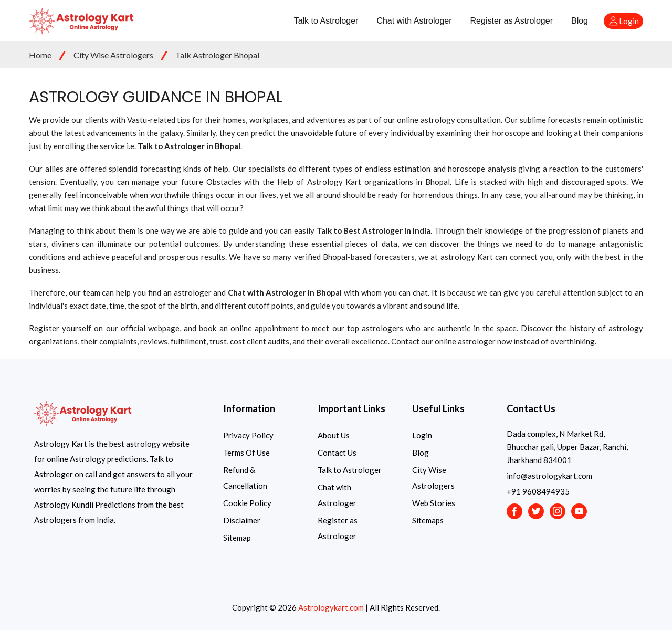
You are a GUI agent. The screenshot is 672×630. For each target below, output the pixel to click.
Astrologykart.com (331, 607)
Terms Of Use (246, 453)
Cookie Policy (247, 503)
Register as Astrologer (512, 21)
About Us (334, 435)
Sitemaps (428, 520)
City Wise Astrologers (113, 55)
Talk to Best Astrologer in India (374, 230)
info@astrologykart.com (549, 476)
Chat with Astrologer (414, 21)
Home (40, 55)
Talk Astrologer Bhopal (217, 55)
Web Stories (434, 503)
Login (422, 435)
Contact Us (337, 453)
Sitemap (237, 538)
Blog (580, 21)
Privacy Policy (248, 435)
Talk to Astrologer (326, 21)
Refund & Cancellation (245, 478)
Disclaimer (242, 520)
